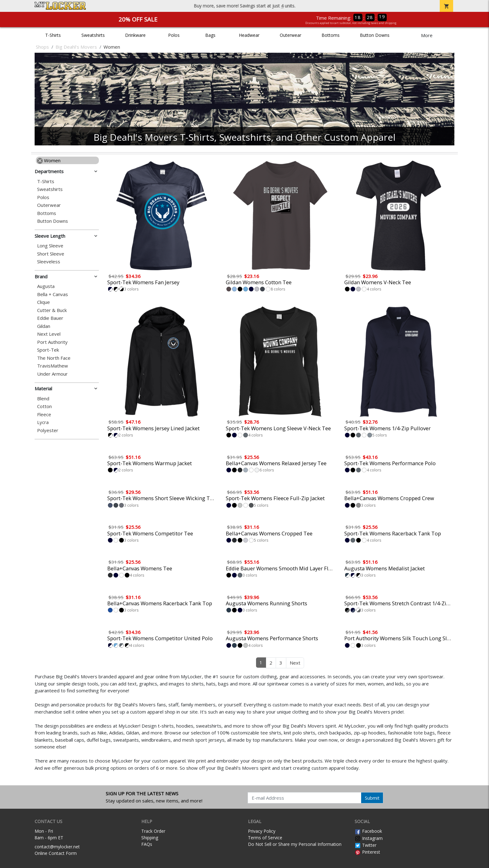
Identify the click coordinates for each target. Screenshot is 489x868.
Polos (174, 35)
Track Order (153, 831)
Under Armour (52, 374)
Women (49, 160)
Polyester (48, 430)
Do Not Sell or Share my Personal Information (295, 844)
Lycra (43, 422)
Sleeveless (49, 262)
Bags (210, 35)
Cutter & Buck (52, 310)
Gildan (44, 326)
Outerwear (290, 35)
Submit (372, 798)
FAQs (147, 844)
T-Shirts (53, 35)
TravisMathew (53, 366)
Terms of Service (265, 838)
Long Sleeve (50, 246)
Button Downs (375, 35)
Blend (43, 399)
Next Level (49, 334)
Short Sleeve (51, 254)
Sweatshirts (93, 35)
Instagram (369, 838)
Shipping (150, 838)
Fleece (44, 414)
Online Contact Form (56, 853)
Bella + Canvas (53, 294)
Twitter (366, 845)
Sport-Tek (48, 350)
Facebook (368, 831)
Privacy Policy (262, 831)
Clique (44, 302)
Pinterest (367, 852)
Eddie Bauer (50, 318)
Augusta (46, 286)
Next (295, 663)
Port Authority (52, 342)
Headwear (249, 35)
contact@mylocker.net (57, 847)
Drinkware (135, 35)
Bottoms (331, 35)
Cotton (44, 406)
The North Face (54, 358)
